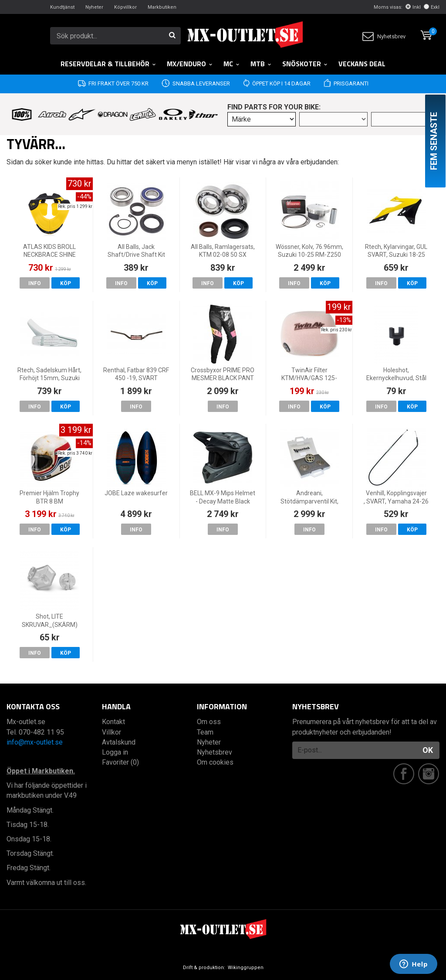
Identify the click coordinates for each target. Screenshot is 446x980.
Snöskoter (305, 64)
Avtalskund (119, 742)
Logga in (115, 752)
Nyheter (94, 7)
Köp (66, 283)
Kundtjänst (62, 7)
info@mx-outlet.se (35, 742)
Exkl (432, 7)
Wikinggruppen (246, 968)
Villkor (111, 732)
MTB (261, 64)
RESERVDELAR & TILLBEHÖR (108, 64)
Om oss (209, 722)
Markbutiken (162, 7)
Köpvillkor (125, 7)
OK (428, 750)
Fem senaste (434, 141)
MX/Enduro (190, 64)
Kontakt (113, 722)
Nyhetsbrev (384, 36)
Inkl (413, 7)
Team (205, 732)
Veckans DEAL (362, 64)
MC (232, 64)
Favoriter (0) (120, 762)
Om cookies (215, 762)
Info (35, 283)
